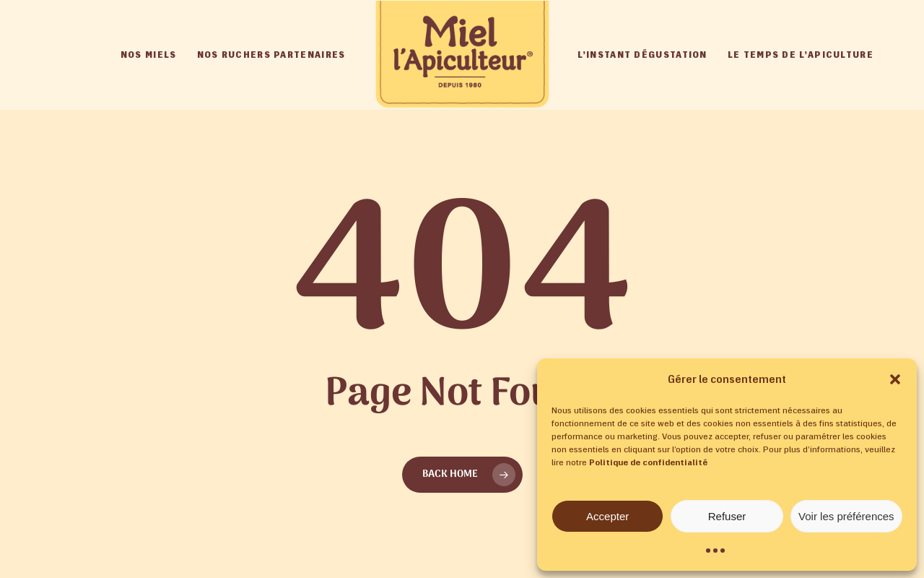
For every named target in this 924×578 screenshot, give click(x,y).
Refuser (727, 516)
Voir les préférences (846, 516)
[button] (895, 379)
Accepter (607, 516)
